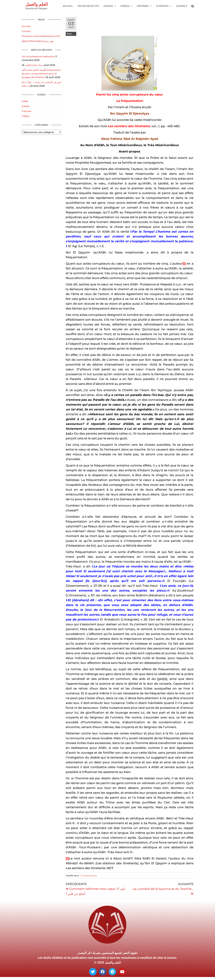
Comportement (89, 876)
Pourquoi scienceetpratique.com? (41, 36)
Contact (182, 6)
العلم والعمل (37, 4)
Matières (143, 6)
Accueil (68, 6)
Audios (108, 6)
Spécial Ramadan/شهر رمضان (38, 41)
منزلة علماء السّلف (34, 65)
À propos (162, 6)
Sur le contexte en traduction (38, 56)
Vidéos (125, 6)
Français (27, 111)
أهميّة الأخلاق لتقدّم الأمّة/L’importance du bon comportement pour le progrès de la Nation (41, 74)
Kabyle (26, 106)
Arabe (25, 101)
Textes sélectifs (88, 6)
